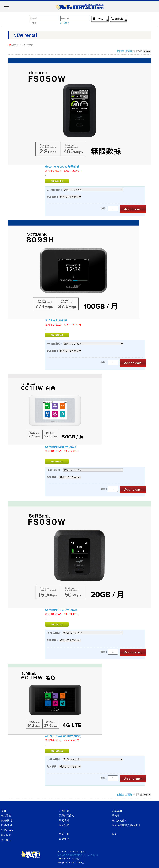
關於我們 (64, 825)
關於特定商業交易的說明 (126, 825)
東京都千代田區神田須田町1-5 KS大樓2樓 (78, 855)
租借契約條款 (120, 820)
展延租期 (64, 839)
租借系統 (6, 815)
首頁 (4, 811)
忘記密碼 (65, 23)
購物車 (116, 815)
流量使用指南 (67, 815)
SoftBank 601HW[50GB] (61, 447)
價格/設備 (7, 820)
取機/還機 (7, 825)
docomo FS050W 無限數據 (62, 167)
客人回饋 (6, 835)
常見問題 (64, 811)
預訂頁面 (64, 834)
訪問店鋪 (64, 820)
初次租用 (6, 840)
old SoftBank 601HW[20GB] (63, 736)
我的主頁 (117, 811)
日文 (115, 834)
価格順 (120, 51)
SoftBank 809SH (56, 320)
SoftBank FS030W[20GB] (61, 610)
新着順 (129, 51)
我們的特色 (8, 830)
